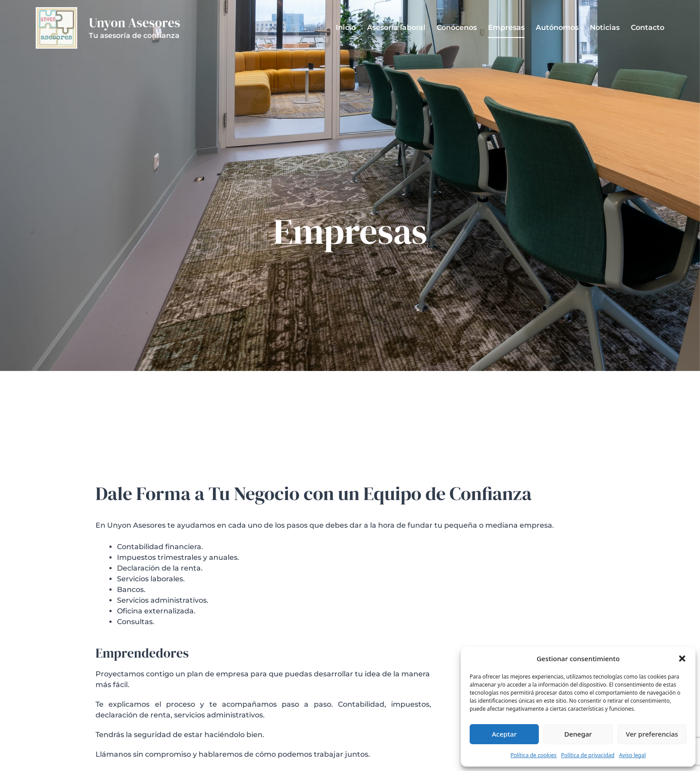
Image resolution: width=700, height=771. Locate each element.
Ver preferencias (652, 734)
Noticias (605, 27)
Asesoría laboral (396, 27)
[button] (682, 658)
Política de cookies (533, 755)
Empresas (506, 27)
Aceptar (504, 734)
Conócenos (457, 27)
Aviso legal (632, 755)
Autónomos (557, 27)
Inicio (346, 27)
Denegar (578, 734)
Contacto (648, 27)
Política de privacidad (588, 755)
